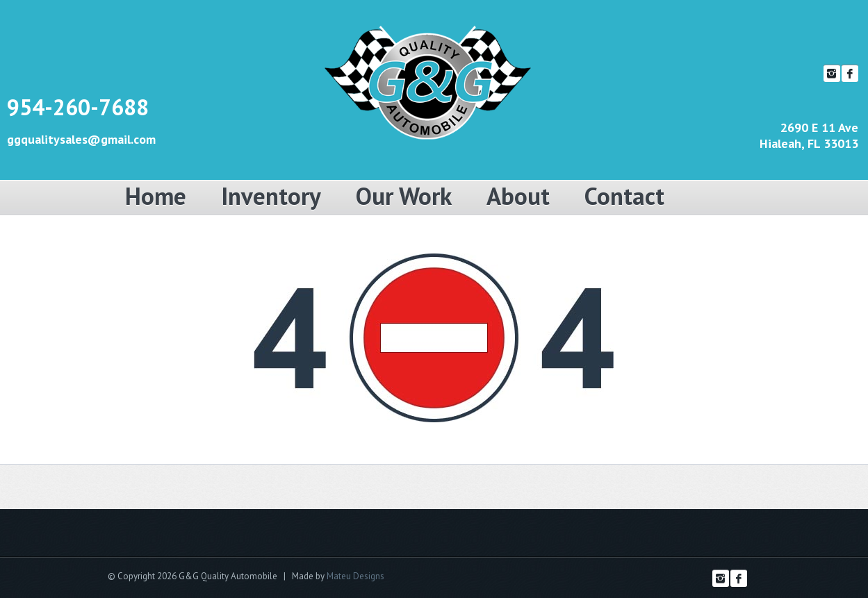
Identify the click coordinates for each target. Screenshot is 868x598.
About (518, 196)
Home (156, 196)
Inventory (271, 196)
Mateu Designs (355, 576)
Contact (624, 196)
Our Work (404, 196)
